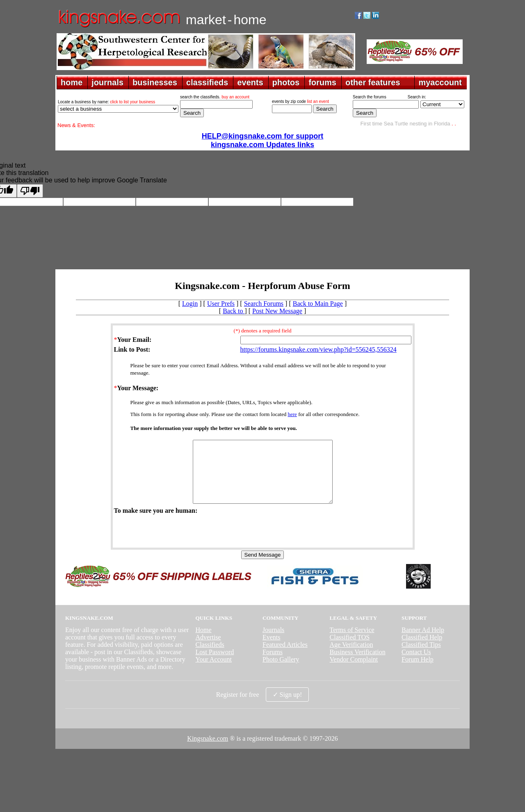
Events (272, 649)
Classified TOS (350, 649)
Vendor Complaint (354, 672)
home (72, 82)
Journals (273, 642)
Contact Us (416, 664)
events (250, 82)
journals (107, 82)
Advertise (208, 649)
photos (286, 82)
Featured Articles (285, 657)
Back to (234, 311)
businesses (155, 82)
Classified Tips (421, 657)
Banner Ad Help (423, 642)
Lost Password (215, 664)
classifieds (207, 82)
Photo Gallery (281, 672)
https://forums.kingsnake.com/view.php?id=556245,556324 (318, 349)
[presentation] (176, 543)
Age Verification (352, 657)
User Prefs (221, 304)
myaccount (440, 82)
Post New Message (277, 311)
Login (190, 304)
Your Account (213, 672)
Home (203, 642)
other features (373, 82)
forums (322, 82)
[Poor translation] (30, 191)
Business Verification (358, 664)
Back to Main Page (318, 304)
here (292, 414)
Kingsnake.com (208, 751)
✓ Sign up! (288, 707)
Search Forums (264, 304)
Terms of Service (352, 642)
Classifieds (210, 657)
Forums (273, 664)
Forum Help (418, 672)
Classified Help (422, 649)
